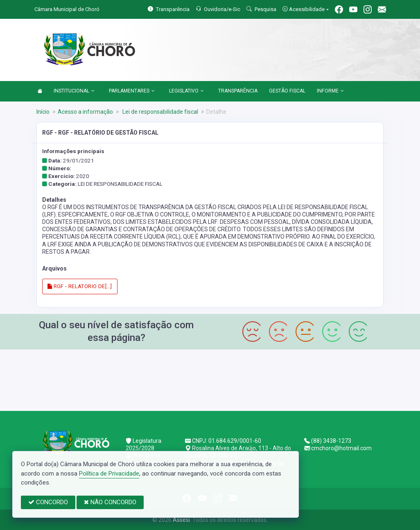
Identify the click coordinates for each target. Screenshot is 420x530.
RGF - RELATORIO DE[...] (80, 286)
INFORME (330, 91)
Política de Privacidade (109, 474)
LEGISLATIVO (186, 91)
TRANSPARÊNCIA (238, 91)
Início (43, 112)
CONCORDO (48, 502)
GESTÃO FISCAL (287, 91)
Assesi (181, 520)
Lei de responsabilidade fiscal (160, 112)
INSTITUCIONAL (74, 91)
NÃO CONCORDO (110, 502)
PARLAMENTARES (132, 91)
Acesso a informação (85, 112)
